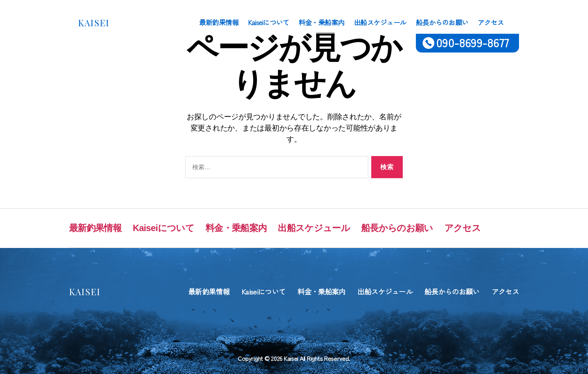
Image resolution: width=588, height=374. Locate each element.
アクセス (491, 23)
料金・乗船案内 (322, 23)
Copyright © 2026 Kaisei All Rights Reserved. (294, 358)
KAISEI (94, 23)
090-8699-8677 (472, 42)
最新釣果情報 (219, 23)
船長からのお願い (442, 23)
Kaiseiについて (268, 23)
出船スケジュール (380, 23)
